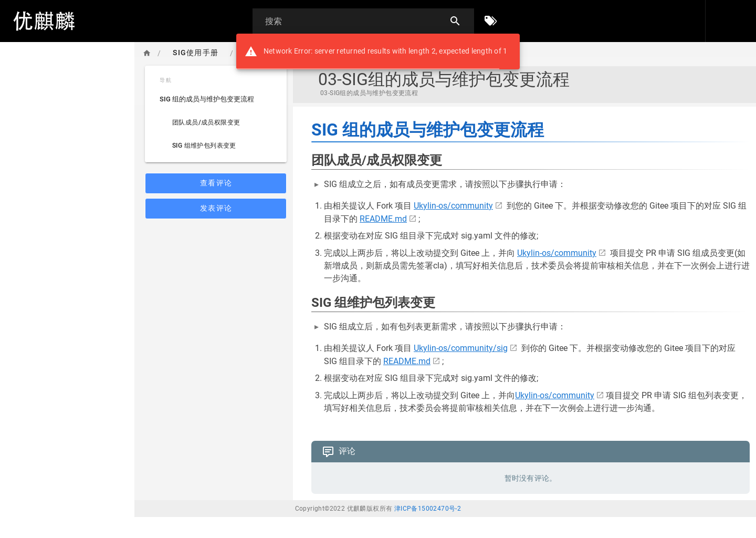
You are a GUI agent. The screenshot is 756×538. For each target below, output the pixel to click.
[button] (682, 21)
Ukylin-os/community (453, 206)
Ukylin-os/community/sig (461, 348)
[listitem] (216, 99)
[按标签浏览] (491, 21)
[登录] (729, 21)
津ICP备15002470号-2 (428, 509)
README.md (383, 219)
